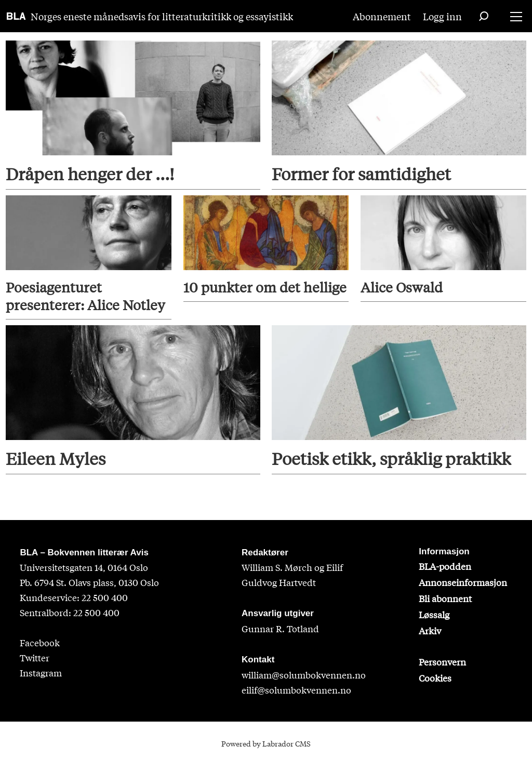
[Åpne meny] (516, 16)
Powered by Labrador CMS (266, 743)
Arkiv (430, 630)
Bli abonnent (445, 598)
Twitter (35, 657)
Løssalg (434, 614)
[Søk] (484, 16)
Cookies (435, 678)
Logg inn (442, 16)
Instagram (41, 673)
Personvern (442, 662)
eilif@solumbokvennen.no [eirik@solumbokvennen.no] (296, 690)
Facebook (40, 642)
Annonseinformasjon (463, 582)
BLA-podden (445, 566)
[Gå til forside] (16, 16)
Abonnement (382, 16)
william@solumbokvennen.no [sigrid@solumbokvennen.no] (304, 675)
